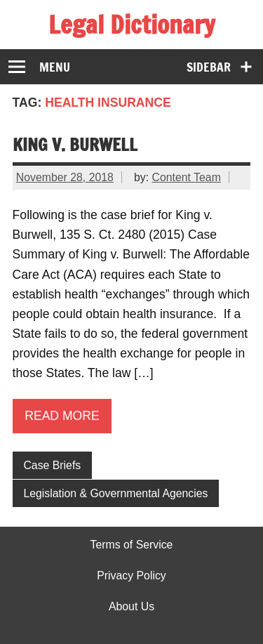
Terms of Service (132, 545)
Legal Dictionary (131, 25)
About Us (131, 607)
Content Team (187, 177)
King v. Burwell (75, 144)
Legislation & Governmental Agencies (115, 493)
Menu (55, 67)
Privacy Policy (131, 576)
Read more (62, 416)
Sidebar (209, 67)
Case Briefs (52, 465)
